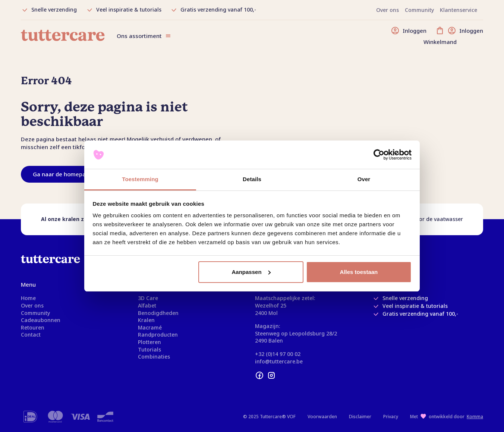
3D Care (148, 298)
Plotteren (149, 342)
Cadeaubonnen (41, 320)
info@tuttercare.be (279, 361)
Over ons (32, 305)
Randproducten (158, 335)
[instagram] (271, 375)
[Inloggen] (409, 31)
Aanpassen (251, 272)
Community (35, 313)
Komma (475, 417)
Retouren (33, 327)
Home (28, 298)
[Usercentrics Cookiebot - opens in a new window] (379, 155)
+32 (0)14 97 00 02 (278, 354)
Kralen (146, 320)
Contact (31, 335)
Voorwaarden (322, 417)
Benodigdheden (158, 313)
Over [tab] (364, 179)
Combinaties (154, 357)
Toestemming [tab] (140, 179)
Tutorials (149, 349)
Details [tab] (252, 179)
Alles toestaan (359, 272)
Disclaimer (360, 417)
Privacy (391, 417)
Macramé (150, 327)
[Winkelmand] (459, 36)
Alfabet (147, 305)
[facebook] (259, 375)
